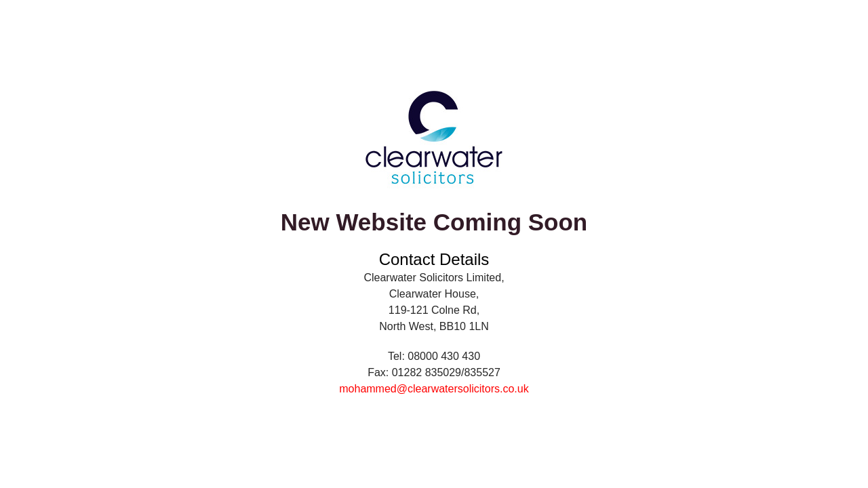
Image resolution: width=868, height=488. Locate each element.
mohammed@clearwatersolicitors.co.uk (434, 389)
